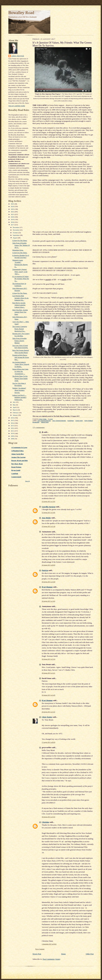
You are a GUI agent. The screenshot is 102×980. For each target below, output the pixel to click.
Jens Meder (46, 518)
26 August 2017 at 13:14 (49, 659)
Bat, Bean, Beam (17, 464)
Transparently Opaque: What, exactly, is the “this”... (20, 272)
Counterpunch (16, 477)
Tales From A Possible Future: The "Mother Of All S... (21, 245)
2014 (13, 423)
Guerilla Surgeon (49, 507)
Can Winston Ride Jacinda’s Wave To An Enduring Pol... (20, 298)
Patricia (45, 570)
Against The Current (18, 457)
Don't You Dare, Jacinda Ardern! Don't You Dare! (20, 312)
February (16, 413)
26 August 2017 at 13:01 (49, 601)
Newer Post (37, 954)
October (16, 233)
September (16, 235)
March (15, 410)
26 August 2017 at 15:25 (49, 712)
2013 (13, 426)
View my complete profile (17, 106)
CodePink (15, 473)
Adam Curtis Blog (18, 454)
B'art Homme (47, 587)
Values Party (45, 422)
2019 (13, 219)
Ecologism (71, 421)
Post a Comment (40, 949)
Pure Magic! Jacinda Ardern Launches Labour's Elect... (19, 305)
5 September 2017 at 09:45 (49, 944)
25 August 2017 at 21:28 (49, 526)
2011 (13, 431)
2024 (13, 206)
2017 (13, 225)
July (14, 402)
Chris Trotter (18, 56)
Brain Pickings (16, 467)
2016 (13, 418)
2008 (13, 439)
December (16, 227)
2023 (13, 209)
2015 (13, 420)
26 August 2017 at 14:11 (48, 673)
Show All (27, 481)
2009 (13, 436)
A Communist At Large (19, 447)
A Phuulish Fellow (18, 451)
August (15, 238)
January (15, 415)
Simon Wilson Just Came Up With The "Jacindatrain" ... (20, 371)
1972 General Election (44, 421)
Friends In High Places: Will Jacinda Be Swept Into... (21, 357)
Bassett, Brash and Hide (20, 460)
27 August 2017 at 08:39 (49, 742)
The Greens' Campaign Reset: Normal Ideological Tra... (20, 329)
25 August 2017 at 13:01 (49, 501)
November (16, 230)
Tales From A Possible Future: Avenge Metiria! (19, 341)
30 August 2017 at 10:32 (49, 817)
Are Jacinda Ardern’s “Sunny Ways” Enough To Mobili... (21, 364)
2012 (13, 428)
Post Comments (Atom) (52, 959)
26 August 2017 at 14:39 (49, 695)
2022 (13, 212)
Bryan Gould (16, 470)
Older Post (90, 954)
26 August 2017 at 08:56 (49, 565)
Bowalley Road (21, 13)
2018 (13, 222)
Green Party (79, 421)
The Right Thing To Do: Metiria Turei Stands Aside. (20, 378)
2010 (13, 433)
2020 (13, 217)
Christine (45, 822)
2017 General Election (59, 421)
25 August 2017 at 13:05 (49, 513)
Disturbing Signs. (18, 250)
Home (64, 954)
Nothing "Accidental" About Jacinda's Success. (19, 390)
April (15, 407)
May (14, 405)
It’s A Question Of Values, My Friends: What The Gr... (21, 279)
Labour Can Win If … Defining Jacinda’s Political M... (19, 397)
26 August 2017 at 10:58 (49, 582)
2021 (13, 214)
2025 (13, 204)
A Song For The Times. (20, 240)
